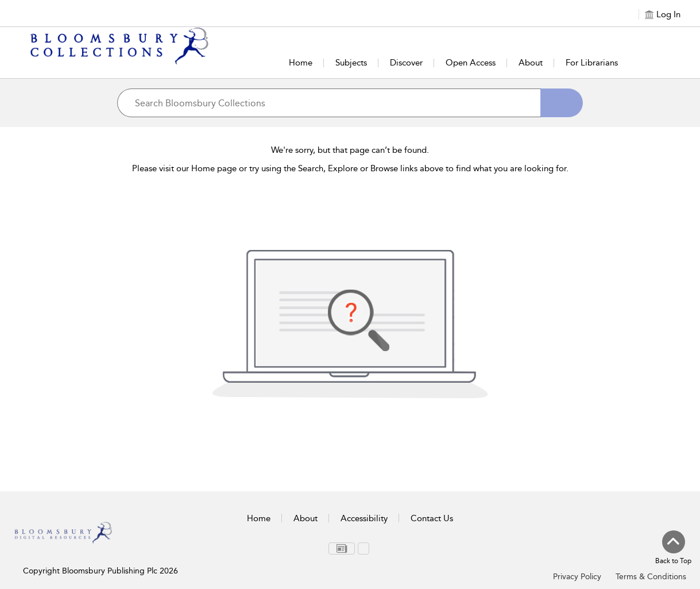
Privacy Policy (577, 577)
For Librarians (592, 63)
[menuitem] (342, 548)
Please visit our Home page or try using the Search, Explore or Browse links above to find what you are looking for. (350, 168)
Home (301, 63)
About (531, 63)
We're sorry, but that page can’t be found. (350, 150)
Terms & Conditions (651, 577)
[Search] (562, 103)
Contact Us (432, 518)
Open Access (471, 63)
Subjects (351, 63)
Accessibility (364, 518)
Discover (406, 63)
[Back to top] (673, 548)
